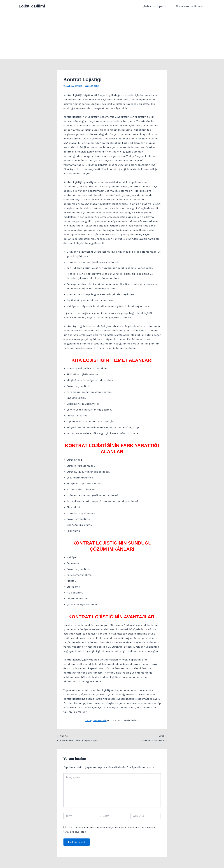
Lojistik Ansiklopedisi (154, 6)
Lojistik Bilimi (32, 6)
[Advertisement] (112, 36)
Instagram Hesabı (96, 720)
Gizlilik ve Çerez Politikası (187, 6)
